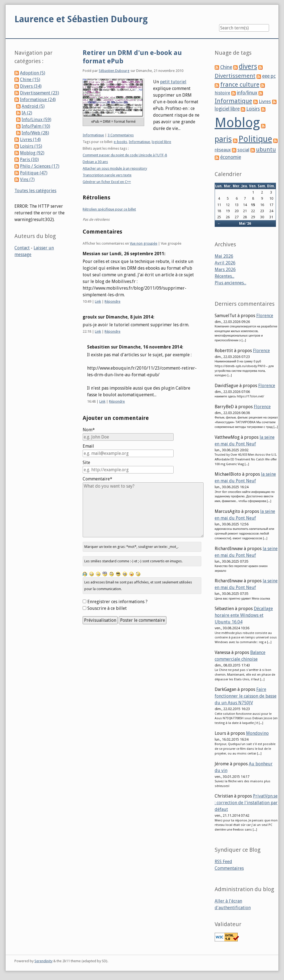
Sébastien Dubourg (114, 71)
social (243, 150)
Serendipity (43, 961)
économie (231, 157)
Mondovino (257, 733)
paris (223, 139)
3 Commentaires (121, 135)
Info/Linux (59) (36, 120)
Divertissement (235, 76)
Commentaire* (97, 479)
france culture (240, 85)
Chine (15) (30, 80)
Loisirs (253, 109)
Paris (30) (29, 160)
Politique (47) (34, 173)
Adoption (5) (33, 73)
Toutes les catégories (35, 191)
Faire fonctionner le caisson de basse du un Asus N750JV (246, 696)
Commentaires (229, 868)
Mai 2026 (224, 256)
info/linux (247, 93)
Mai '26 (245, 223)
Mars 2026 (225, 270)
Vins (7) (27, 180)
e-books (120, 142)
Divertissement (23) (40, 93)
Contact (22, 248)
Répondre (112, 301)
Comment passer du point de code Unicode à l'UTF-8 (125, 155)
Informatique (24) (38, 100)
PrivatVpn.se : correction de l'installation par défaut (246, 803)
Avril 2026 (225, 263)
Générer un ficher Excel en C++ (107, 182)
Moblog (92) (32, 153)
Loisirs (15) (31, 146)
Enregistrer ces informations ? (117, 602)
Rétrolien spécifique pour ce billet (109, 209)
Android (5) (33, 106)
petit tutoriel (173, 82)
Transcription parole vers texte (107, 175)
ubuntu (266, 149)
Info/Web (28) (35, 133)
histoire (222, 93)
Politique (255, 139)
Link (98, 301)
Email (88, 446)
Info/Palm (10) (36, 126)
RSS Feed (223, 862)
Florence (265, 316)
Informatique (93, 135)
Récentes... (225, 276)
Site (86, 463)
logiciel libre (161, 142)
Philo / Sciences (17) (40, 166)
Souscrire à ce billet (107, 608)
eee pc (269, 76)
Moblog (237, 123)
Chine (226, 67)
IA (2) (27, 113)
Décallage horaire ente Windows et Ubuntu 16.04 (244, 615)
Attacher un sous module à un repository (115, 168)
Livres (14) (30, 140)
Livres (265, 101)
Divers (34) (31, 86)
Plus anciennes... (230, 283)
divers (248, 67)
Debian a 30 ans (95, 162)
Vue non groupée (144, 243)
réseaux (223, 150)
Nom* (89, 430)
